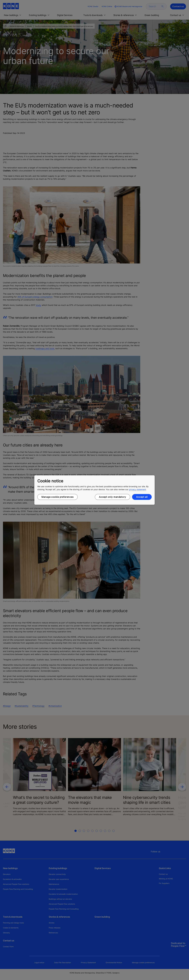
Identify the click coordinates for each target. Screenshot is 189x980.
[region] (94, 490)
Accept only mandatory (112, 497)
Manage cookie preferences (57, 497)
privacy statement (137, 489)
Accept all (142, 497)
